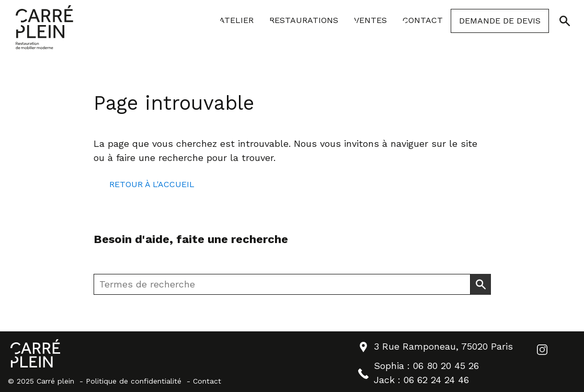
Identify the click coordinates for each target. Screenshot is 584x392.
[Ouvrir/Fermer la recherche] (565, 21)
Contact (207, 381)
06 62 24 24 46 (436, 380)
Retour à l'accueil (152, 184)
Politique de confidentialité (134, 381)
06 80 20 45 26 (446, 366)
